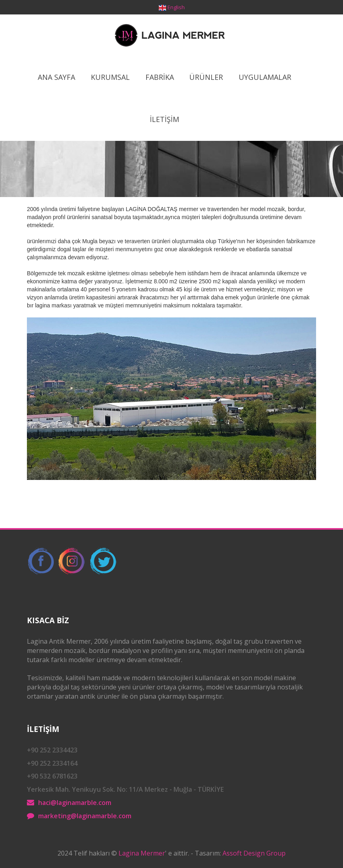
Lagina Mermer (142, 853)
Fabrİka (160, 77)
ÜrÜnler (206, 77)
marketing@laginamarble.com (85, 816)
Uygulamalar (265, 77)
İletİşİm (164, 119)
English (176, 7)
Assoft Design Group (254, 853)
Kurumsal (110, 77)
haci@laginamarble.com (75, 803)
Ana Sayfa (56, 77)
